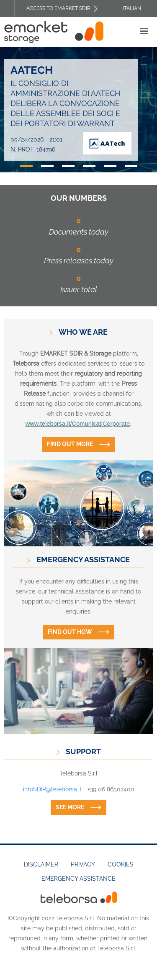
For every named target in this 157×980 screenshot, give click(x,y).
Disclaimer (41, 864)
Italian (132, 8)
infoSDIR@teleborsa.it (52, 789)
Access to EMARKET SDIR (58, 8)
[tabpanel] (78, 110)
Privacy (83, 864)
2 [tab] (47, 166)
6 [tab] (131, 166)
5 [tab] (110, 166)
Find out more (70, 444)
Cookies (121, 864)
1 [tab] (26, 166)
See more (70, 807)
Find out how (70, 632)
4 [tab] (89, 166)
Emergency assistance (78, 879)
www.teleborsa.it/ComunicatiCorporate (78, 424)
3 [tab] (68, 166)
